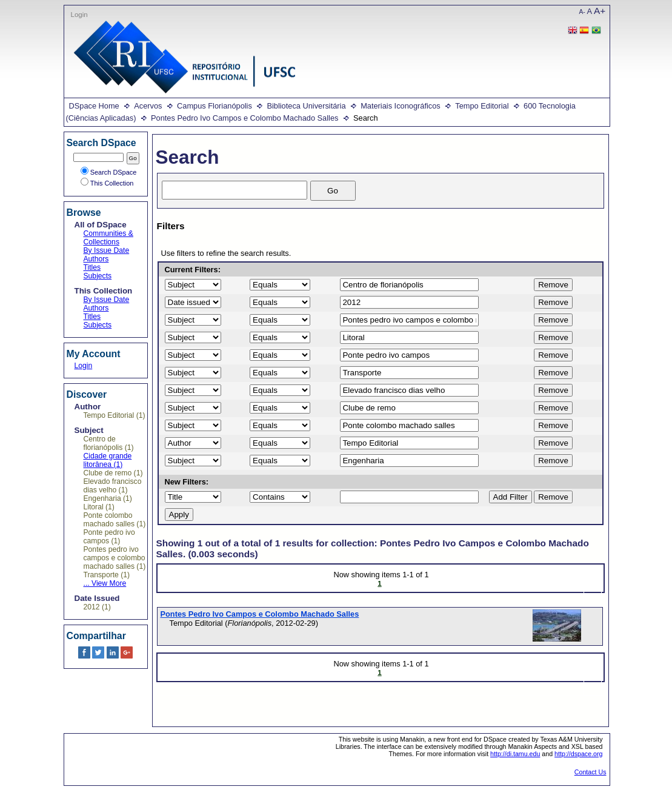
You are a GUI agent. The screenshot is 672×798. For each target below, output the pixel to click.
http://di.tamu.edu (515, 754)
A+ (600, 11)
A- (582, 12)
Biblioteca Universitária (306, 106)
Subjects (98, 276)
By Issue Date (107, 250)
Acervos (148, 106)
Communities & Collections (108, 238)
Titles (92, 267)
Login (79, 15)
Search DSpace (109, 172)
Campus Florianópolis (215, 106)
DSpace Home (94, 106)
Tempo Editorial (482, 106)
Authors (96, 259)
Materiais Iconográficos (401, 106)
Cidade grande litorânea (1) (108, 460)
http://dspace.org (578, 754)
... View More (105, 583)
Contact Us (590, 772)
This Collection (107, 183)
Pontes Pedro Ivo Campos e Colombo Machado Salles (245, 118)
